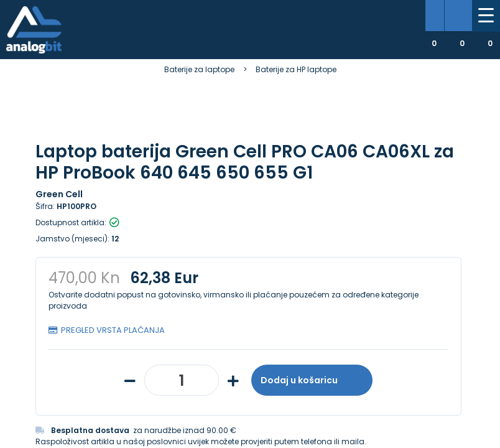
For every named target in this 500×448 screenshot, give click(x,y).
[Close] (161, 411)
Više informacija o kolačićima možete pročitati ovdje (229, 390)
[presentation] (60, 306)
